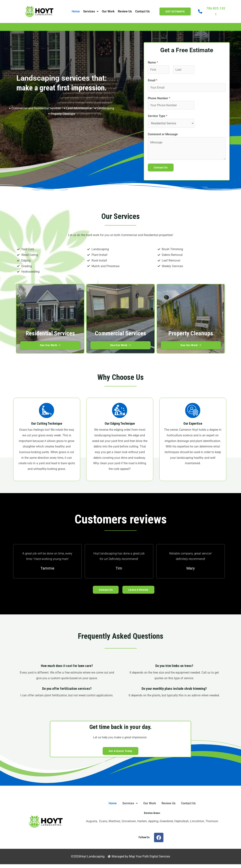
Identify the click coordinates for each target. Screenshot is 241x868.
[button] (91, 11)
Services (91, 11)
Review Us (125, 11)
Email (153, 80)
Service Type (158, 116)
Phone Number (159, 98)
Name (153, 62)
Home (76, 11)
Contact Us (142, 11)
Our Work (108, 11)
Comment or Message (163, 134)
